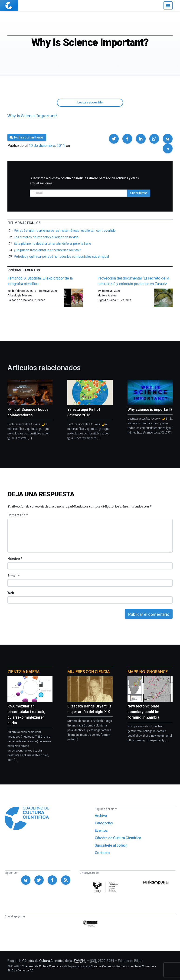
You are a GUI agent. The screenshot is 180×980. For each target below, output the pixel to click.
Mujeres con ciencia (88, 672)
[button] (114, 139)
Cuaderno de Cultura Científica (41, 966)
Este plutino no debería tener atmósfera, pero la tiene (52, 244)
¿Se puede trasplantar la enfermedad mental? (47, 250)
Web (11, 593)
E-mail (13, 576)
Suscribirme (139, 193)
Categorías (104, 823)
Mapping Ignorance (148, 672)
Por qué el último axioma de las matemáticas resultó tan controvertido (65, 231)
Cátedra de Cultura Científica (118, 838)
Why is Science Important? (32, 116)
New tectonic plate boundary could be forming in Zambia (143, 712)
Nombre (15, 559)
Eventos (101, 831)
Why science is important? (150, 410)
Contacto (102, 853)
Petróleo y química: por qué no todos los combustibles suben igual (61, 257)
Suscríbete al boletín (111, 845)
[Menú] (168, 6)
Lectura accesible (90, 102)
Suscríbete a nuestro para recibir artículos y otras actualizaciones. (84, 181)
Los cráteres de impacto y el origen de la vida (46, 237)
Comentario (18, 515)
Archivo (101, 816)
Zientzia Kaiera (23, 672)
